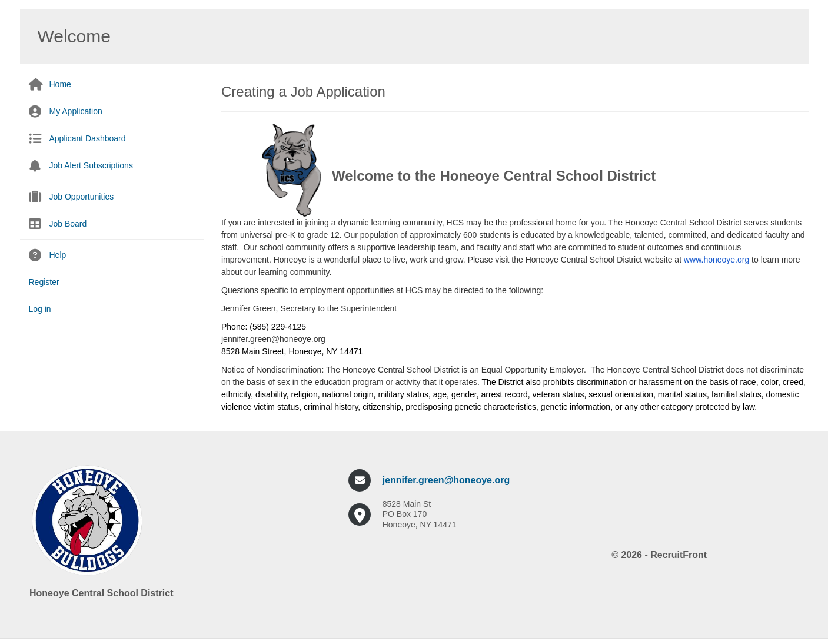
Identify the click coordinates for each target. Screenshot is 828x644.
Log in (40, 309)
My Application (76, 111)
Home (60, 84)
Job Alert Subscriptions (91, 165)
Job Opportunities (82, 197)
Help (58, 255)
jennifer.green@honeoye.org (446, 480)
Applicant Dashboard (88, 138)
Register (44, 282)
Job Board (68, 224)
